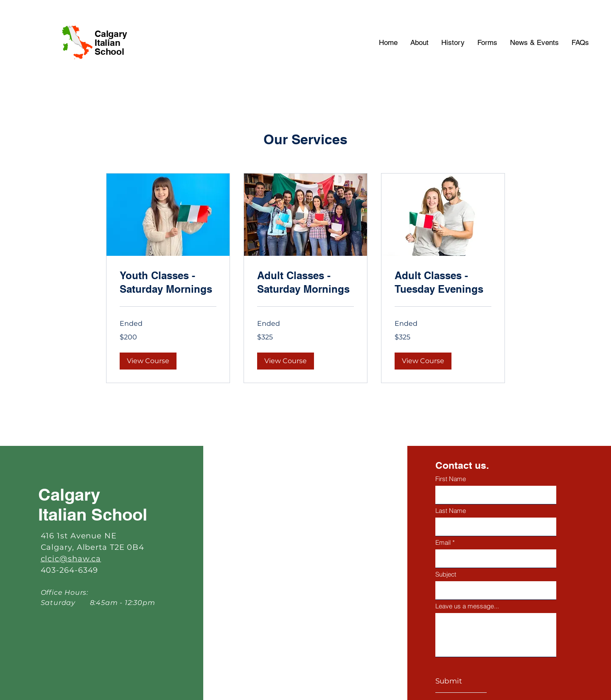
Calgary (69, 494)
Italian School (93, 514)
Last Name (451, 511)
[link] (168, 283)
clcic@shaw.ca (71, 559)
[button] (148, 361)
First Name (451, 479)
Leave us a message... (467, 606)
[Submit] (461, 681)
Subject (446, 574)
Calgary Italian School (111, 43)
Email (443, 542)
